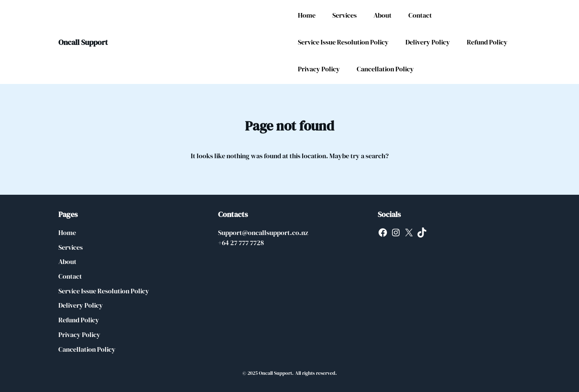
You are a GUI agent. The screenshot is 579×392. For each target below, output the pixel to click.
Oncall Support (83, 42)
